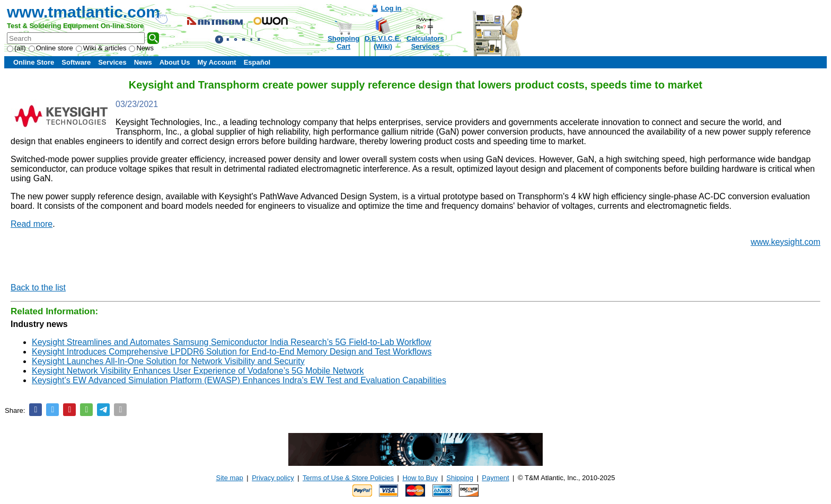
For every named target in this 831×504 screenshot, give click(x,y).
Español (257, 62)
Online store (51, 48)
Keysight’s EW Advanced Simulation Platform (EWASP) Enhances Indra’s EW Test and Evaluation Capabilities (239, 380)
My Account (216, 62)
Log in (391, 8)
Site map (230, 478)
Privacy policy (273, 478)
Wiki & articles (101, 48)
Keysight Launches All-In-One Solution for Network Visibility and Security (168, 361)
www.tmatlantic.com (83, 12)
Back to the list (38, 288)
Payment (495, 478)
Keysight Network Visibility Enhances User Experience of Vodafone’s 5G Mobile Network (198, 371)
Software (76, 62)
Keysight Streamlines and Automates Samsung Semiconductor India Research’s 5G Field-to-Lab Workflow (232, 342)
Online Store (34, 62)
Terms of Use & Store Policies (348, 478)
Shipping (460, 478)
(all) (16, 48)
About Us (175, 62)
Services (112, 62)
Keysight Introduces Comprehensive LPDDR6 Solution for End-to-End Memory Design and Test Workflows (232, 352)
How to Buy (420, 478)
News (141, 48)
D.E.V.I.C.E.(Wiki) (383, 42)
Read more (32, 224)
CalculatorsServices (425, 42)
